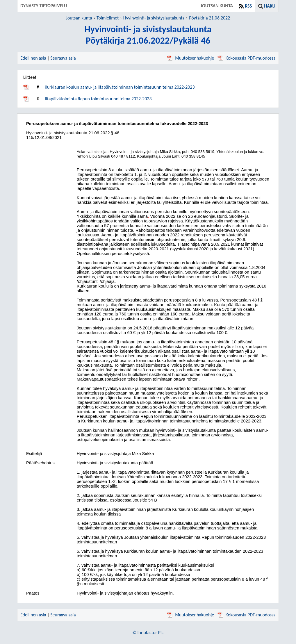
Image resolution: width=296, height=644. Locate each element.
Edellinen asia (33, 58)
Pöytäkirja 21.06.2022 (209, 18)
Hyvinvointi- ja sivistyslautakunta (154, 18)
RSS (248, 6)
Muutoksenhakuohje (190, 58)
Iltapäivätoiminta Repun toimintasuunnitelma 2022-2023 (98, 99)
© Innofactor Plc (148, 633)
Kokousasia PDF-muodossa (247, 58)
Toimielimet (108, 18)
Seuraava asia (63, 58)
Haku (270, 6)
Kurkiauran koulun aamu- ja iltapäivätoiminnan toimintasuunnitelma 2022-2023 (120, 87)
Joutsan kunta (79, 18)
